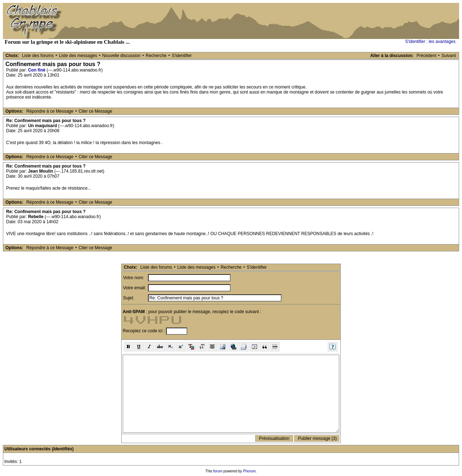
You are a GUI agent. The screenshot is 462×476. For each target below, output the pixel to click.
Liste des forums (38, 56)
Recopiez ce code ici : (144, 331)
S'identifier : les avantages (430, 42)
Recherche (156, 56)
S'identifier (182, 56)
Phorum (249, 471)
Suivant (449, 56)
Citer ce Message (95, 111)
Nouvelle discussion (121, 56)
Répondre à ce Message (50, 111)
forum (218, 471)
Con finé (37, 70)
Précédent (426, 56)
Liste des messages (78, 56)
